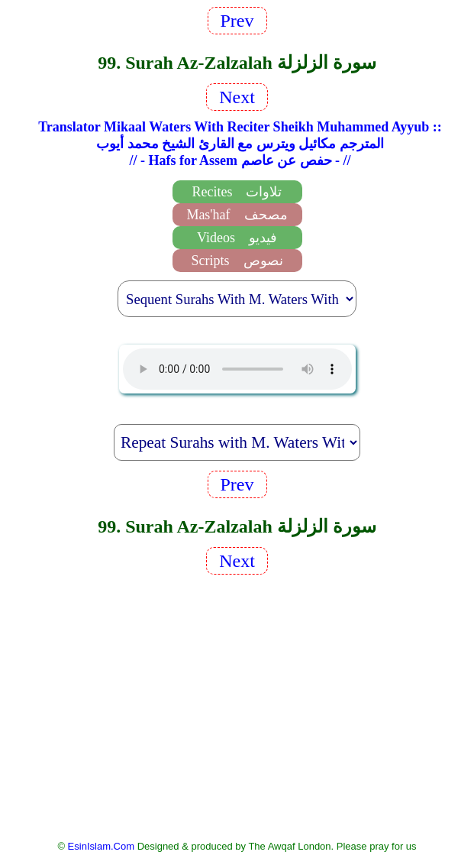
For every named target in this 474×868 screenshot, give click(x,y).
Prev (237, 21)
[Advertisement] (237, 706)
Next (237, 97)
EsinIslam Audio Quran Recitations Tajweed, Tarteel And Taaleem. (237, 369)
